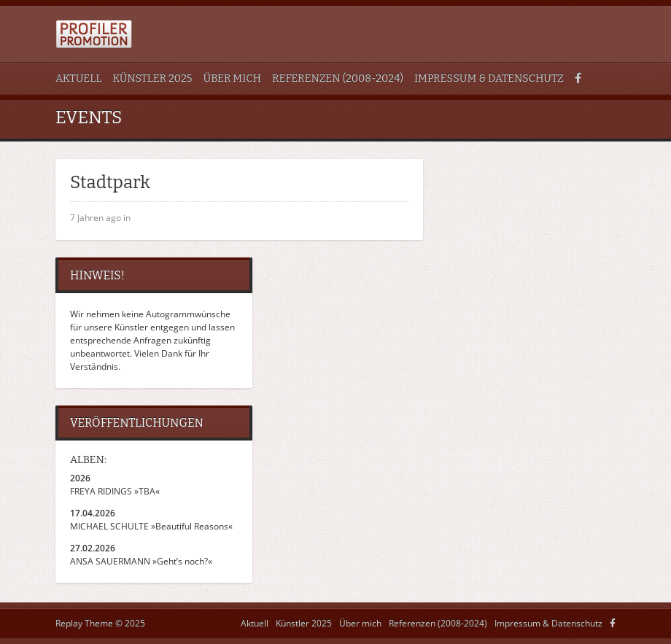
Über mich (232, 78)
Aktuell (78, 78)
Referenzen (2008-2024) (338, 78)
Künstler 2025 (152, 78)
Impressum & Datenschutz (489, 78)
